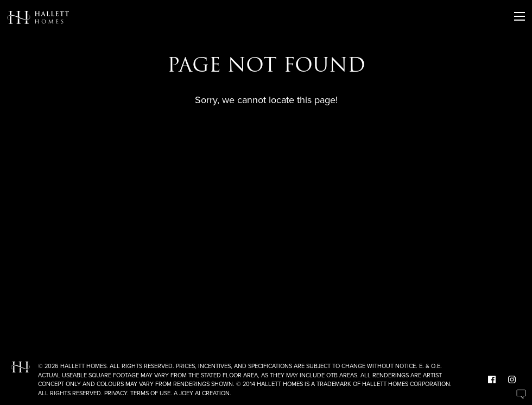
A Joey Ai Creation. (202, 393)
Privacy (116, 393)
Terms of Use (150, 393)
